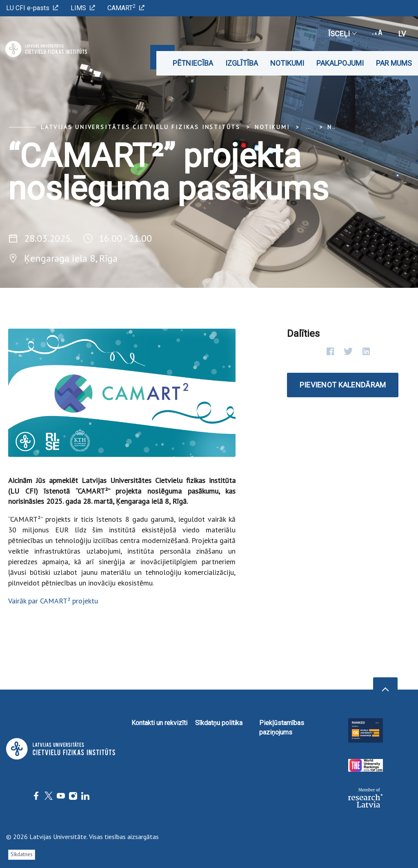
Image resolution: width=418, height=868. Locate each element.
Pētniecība (193, 63)
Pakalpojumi (340, 63)
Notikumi (287, 63)
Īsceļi (342, 34)
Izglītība (242, 63)
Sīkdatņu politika (219, 723)
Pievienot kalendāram (343, 385)
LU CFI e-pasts (32, 8)
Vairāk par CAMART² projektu (53, 601)
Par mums (394, 63)
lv (402, 34)
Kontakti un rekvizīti (159, 723)
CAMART (126, 8)
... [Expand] (308, 127)
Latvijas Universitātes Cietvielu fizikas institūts (141, 127)
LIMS (83, 8)
